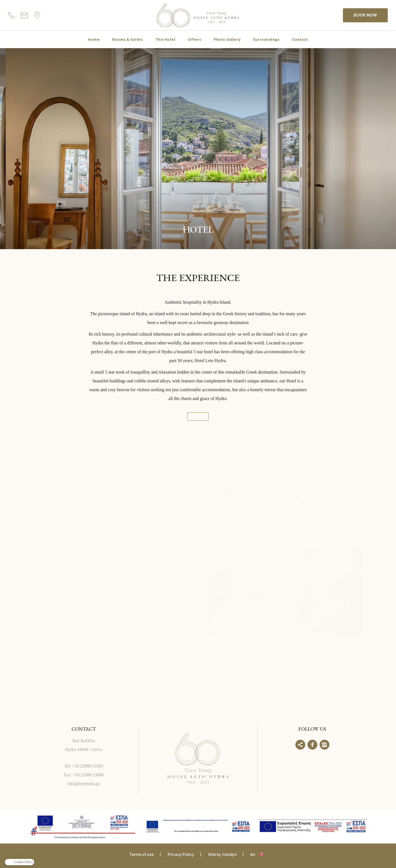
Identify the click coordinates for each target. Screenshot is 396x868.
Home (94, 40)
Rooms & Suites (127, 40)
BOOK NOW (365, 15)
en (253, 855)
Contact (300, 40)
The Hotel (165, 40)
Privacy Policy (181, 855)
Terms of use (141, 855)
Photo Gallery (227, 40)
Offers (194, 40)
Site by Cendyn (222, 855)
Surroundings (266, 40)
